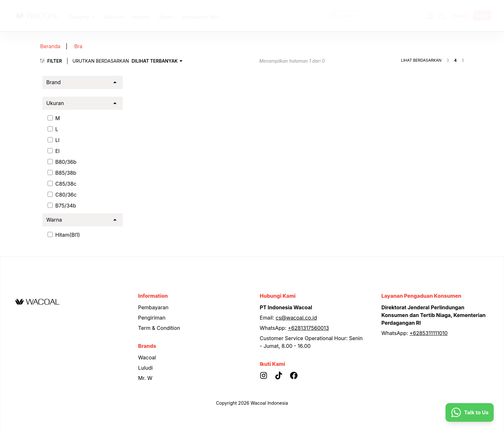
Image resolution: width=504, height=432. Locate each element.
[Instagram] (267, 375)
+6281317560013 (309, 328)
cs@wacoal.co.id (297, 318)
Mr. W (145, 378)
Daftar (482, 16)
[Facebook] (297, 375)
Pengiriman (152, 318)
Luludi (146, 368)
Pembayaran (153, 307)
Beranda (50, 46)
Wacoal (147, 357)
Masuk (459, 16)
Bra (73, 46)
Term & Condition (159, 328)
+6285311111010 (429, 333)
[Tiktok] (282, 375)
